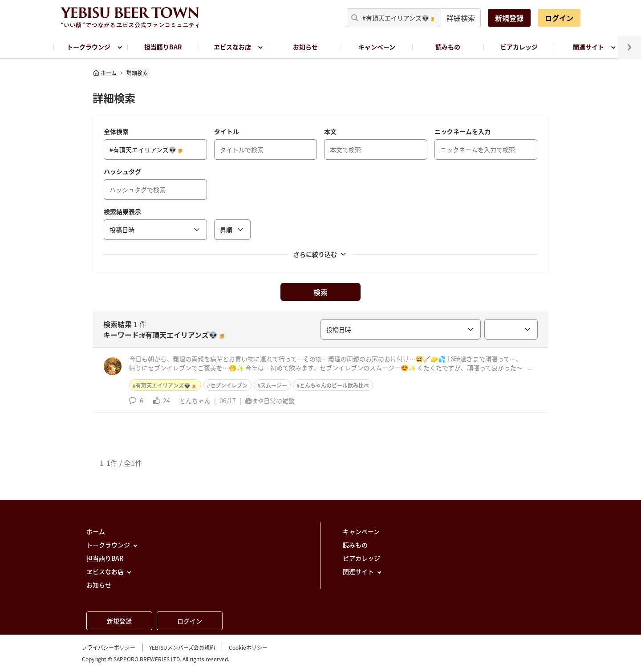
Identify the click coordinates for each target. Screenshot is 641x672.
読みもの (448, 47)
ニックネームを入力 (462, 131)
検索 (320, 292)
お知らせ (305, 47)
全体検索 (116, 131)
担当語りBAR (163, 47)
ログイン (559, 18)
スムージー (274, 385)
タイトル (227, 131)
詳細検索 (461, 18)
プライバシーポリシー (109, 648)
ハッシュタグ (122, 171)
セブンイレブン (229, 385)
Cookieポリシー (248, 648)
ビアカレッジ (519, 47)
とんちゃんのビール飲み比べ (334, 385)
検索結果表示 (122, 211)
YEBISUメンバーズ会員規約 (182, 648)
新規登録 (509, 18)
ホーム (105, 73)
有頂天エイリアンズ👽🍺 (166, 385)
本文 (330, 131)
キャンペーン (377, 47)
